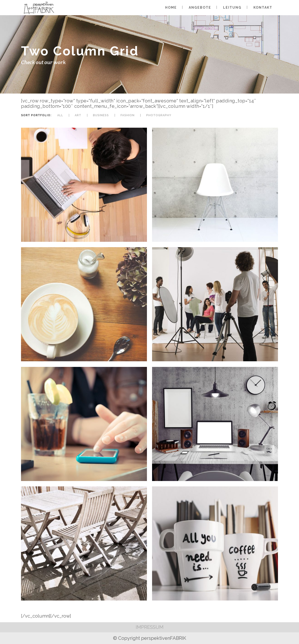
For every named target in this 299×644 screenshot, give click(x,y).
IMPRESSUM (150, 627)
